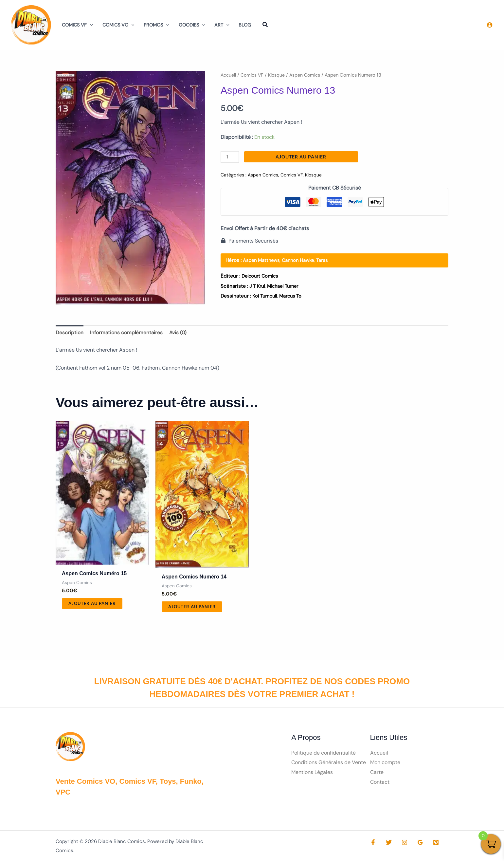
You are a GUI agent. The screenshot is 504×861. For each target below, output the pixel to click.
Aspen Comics (308, 75)
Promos (156, 25)
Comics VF (77, 25)
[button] (90, 25)
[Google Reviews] (415, 844)
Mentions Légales (312, 774)
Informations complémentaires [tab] (127, 333)
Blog (245, 25)
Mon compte (385, 764)
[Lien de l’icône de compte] (490, 25)
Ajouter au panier (302, 157)
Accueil (229, 75)
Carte (377, 774)
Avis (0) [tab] (179, 333)
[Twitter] (387, 844)
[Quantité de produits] (230, 157)
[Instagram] (401, 844)
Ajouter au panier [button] (94, 605)
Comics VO (118, 25)
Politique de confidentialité (324, 754)
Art (222, 25)
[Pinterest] (429, 844)
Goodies (192, 25)
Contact (380, 784)
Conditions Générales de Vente (329, 764)
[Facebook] (373, 844)
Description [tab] (70, 333)
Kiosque (279, 75)
